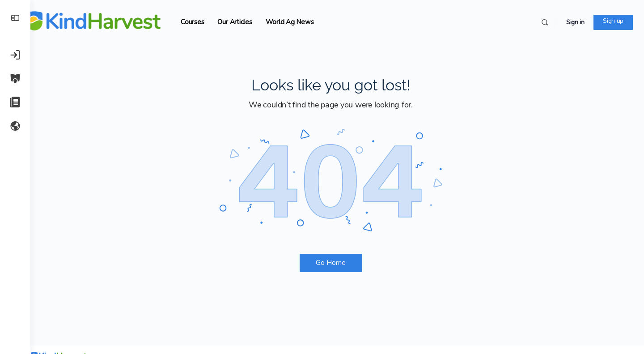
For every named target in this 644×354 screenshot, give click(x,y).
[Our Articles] (15, 102)
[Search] (545, 22)
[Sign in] (15, 55)
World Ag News (302, 22)
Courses (205, 22)
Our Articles (248, 22)
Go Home (337, 263)
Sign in (575, 22)
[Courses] (15, 78)
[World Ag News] (15, 126)
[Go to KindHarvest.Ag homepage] (106, 21)
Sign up (613, 21)
